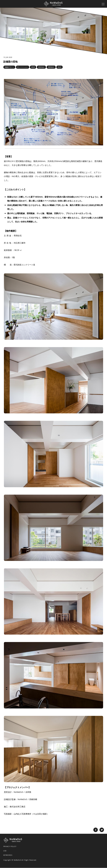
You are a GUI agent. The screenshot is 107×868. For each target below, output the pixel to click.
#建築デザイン (9, 67)
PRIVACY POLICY (10, 846)
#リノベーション (23, 67)
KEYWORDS (8, 855)
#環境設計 (51, 67)
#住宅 (59, 67)
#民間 (33, 67)
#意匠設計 (41, 67)
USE (5, 851)
